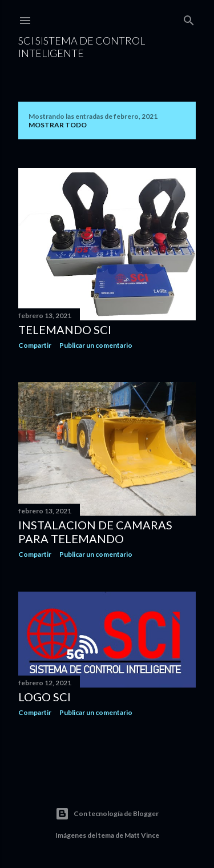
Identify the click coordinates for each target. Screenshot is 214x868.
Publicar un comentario (96, 345)
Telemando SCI (65, 329)
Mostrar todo (58, 125)
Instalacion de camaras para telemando (95, 532)
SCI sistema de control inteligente (82, 47)
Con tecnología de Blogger (107, 814)
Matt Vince (142, 835)
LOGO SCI (45, 697)
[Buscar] (189, 18)
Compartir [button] (35, 345)
